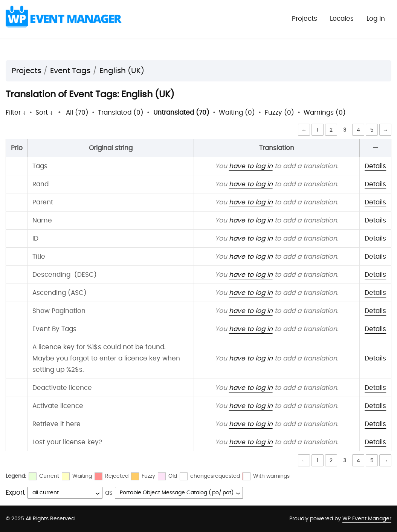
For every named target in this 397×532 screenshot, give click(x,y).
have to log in (251, 166)
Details (375, 166)
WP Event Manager (367, 519)
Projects (305, 19)
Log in (376, 19)
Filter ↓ (16, 113)
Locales (342, 19)
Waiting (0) (237, 113)
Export (15, 493)
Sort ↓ (44, 113)
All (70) (77, 113)
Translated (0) (121, 113)
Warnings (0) (325, 113)
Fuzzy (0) (279, 113)
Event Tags (70, 71)
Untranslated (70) (181, 113)
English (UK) (122, 71)
